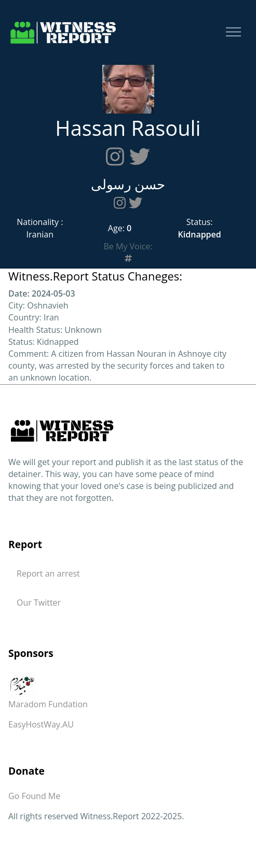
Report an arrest (48, 573)
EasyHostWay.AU (41, 724)
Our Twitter (39, 603)
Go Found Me (34, 796)
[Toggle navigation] (233, 32)
